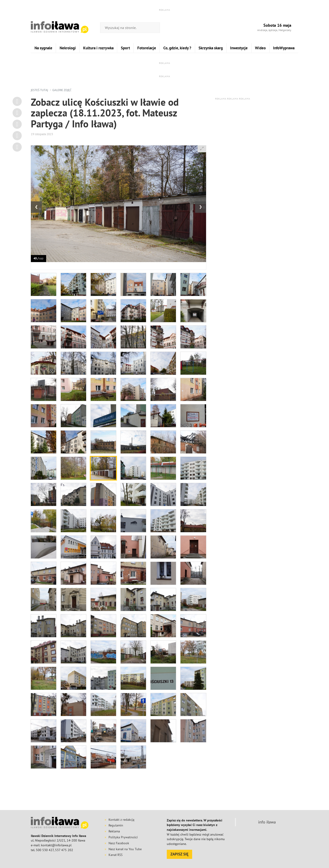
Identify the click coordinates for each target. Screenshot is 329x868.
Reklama (114, 831)
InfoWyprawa (284, 48)
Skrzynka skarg (211, 48)
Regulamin (116, 825)
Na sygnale (43, 48)
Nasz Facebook (119, 843)
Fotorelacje (147, 48)
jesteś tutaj (39, 90)
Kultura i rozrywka (98, 48)
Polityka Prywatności (123, 837)
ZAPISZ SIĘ (179, 854)
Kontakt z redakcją (121, 820)
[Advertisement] (164, 794)
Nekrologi (68, 48)
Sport (125, 48)
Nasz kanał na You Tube (125, 849)
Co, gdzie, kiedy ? (177, 48)
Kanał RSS (115, 855)
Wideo (260, 48)
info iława (267, 822)
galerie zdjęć (62, 90)
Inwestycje (239, 48)
